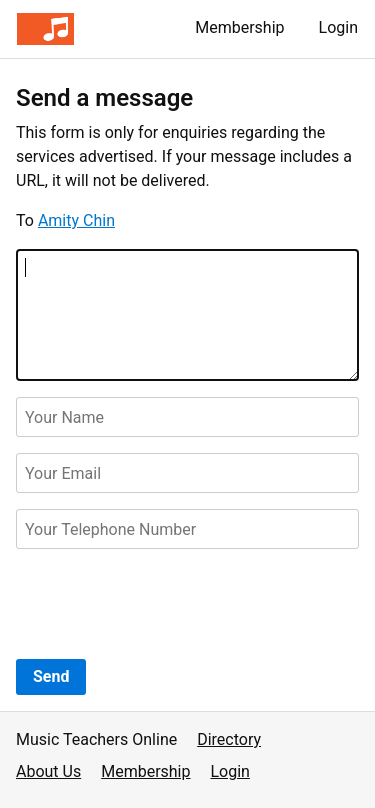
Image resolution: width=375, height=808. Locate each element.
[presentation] (168, 604)
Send (51, 676)
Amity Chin (76, 220)
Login (338, 27)
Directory (229, 739)
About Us (48, 771)
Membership (239, 27)
